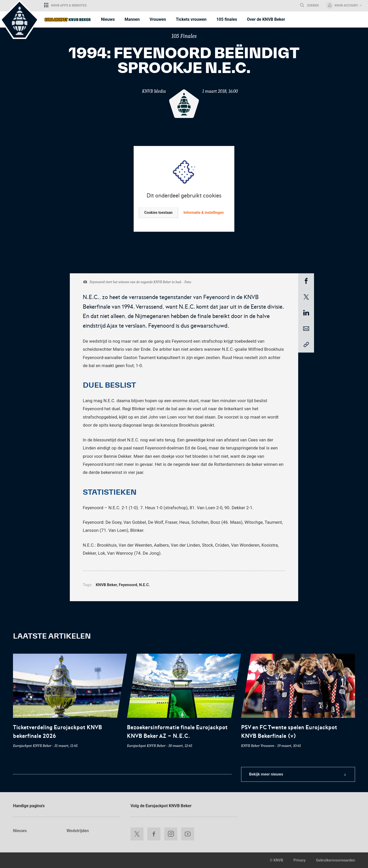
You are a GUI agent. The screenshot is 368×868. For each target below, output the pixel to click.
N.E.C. (145, 585)
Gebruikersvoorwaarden (336, 860)
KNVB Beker (106, 585)
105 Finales (184, 36)
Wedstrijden (78, 831)
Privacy (300, 860)
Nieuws (20, 831)
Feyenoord (128, 585)
